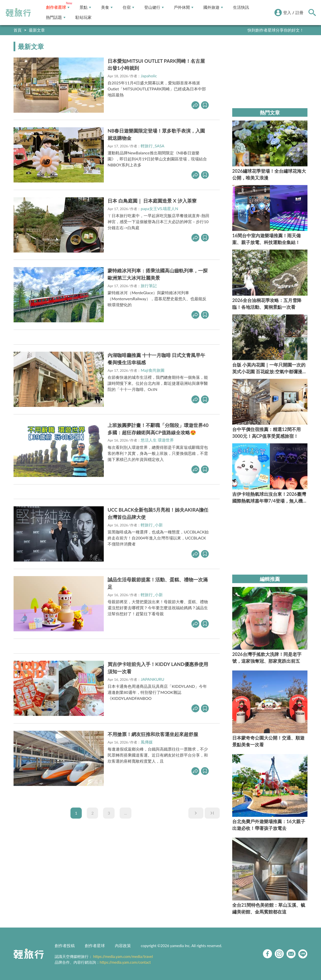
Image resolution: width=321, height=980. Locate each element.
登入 (287, 12)
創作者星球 (58, 7)
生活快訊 (241, 7)
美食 (107, 7)
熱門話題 (56, 17)
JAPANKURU (152, 679)
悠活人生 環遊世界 (157, 440)
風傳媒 (147, 742)
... (126, 813)
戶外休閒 (184, 7)
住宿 (128, 7)
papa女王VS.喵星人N (159, 208)
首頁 (18, 30)
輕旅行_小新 (152, 525)
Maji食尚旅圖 (152, 370)
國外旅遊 (213, 7)
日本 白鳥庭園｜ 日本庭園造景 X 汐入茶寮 (152, 201)
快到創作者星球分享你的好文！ (276, 30)
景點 (85, 7)
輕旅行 (18, 13)
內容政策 (123, 945)
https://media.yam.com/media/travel (123, 956)
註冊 (299, 12)
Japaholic (149, 76)
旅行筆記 (149, 286)
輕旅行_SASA (152, 146)
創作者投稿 (65, 945)
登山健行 (154, 7)
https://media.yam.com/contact (125, 962)
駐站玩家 (84, 17)
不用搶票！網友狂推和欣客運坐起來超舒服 (153, 734)
